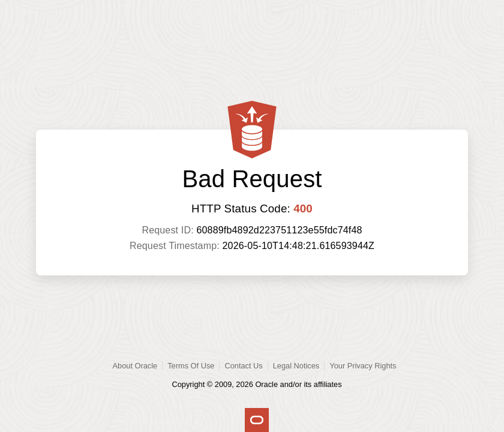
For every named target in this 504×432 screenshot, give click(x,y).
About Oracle (135, 366)
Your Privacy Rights (363, 366)
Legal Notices (296, 366)
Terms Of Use (191, 366)
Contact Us (243, 366)
